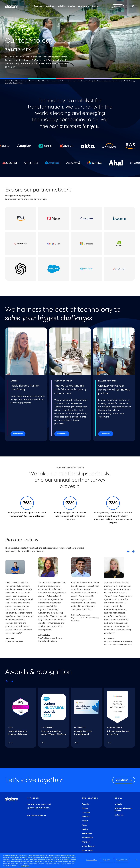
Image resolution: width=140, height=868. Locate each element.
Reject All (106, 860)
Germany (86, 817)
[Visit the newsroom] (37, 815)
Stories (72, 6)
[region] (70, 860)
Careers (96, 6)
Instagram (119, 815)
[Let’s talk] (118, 6)
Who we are (83, 6)
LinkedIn (118, 804)
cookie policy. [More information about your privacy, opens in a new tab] (25, 866)
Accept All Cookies (122, 860)
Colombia (86, 812)
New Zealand (87, 838)
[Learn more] (18, 434)
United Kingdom (88, 846)
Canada (85, 808)
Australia (86, 804)
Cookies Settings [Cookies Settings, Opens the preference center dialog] (92, 860)
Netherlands (87, 833)
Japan (84, 825)
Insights (61, 6)
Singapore (86, 842)
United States (87, 850)
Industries (50, 6)
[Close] (137, 860)
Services (38, 6)
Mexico (85, 829)
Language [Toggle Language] (133, 6)
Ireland (85, 821)
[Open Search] (127, 6)
